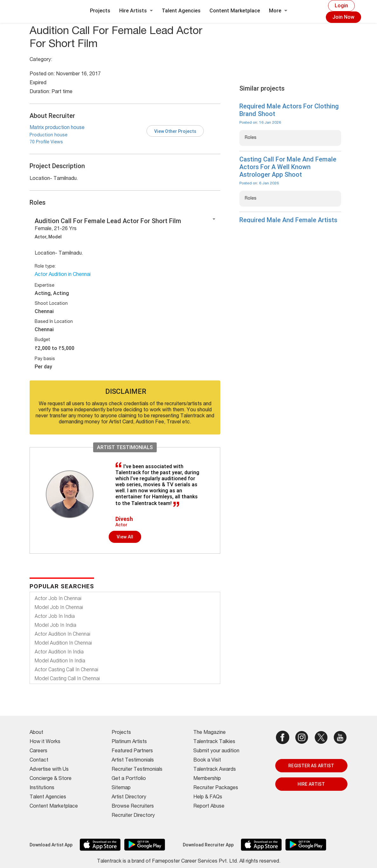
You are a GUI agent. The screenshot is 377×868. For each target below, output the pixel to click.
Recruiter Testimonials (137, 770)
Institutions (42, 788)
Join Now (343, 17)
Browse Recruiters (133, 807)
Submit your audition (216, 751)
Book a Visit (207, 761)
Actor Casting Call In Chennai (66, 670)
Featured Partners (132, 751)
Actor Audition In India (59, 652)
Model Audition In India (60, 661)
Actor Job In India (55, 616)
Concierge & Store (51, 779)
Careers (38, 751)
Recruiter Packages (216, 788)
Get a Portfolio (129, 779)
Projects (100, 11)
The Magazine (209, 733)
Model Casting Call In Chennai (67, 678)
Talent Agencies (181, 11)
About (36, 733)
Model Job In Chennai (59, 607)
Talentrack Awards (215, 770)
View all (125, 537)
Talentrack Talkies (214, 742)
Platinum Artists (129, 742)
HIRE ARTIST (311, 784)
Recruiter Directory (133, 816)
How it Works (45, 742)
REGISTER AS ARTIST (311, 766)
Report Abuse (209, 807)
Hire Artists (136, 11)
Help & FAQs (208, 797)
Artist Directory (129, 797)
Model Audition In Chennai (63, 643)
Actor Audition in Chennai (63, 275)
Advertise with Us (49, 770)
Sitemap (121, 788)
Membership (207, 779)
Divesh (124, 519)
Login (341, 6)
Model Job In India (55, 625)
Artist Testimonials (133, 761)
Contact (39, 761)
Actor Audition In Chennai (62, 634)
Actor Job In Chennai (58, 598)
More (278, 11)
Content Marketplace (235, 11)
